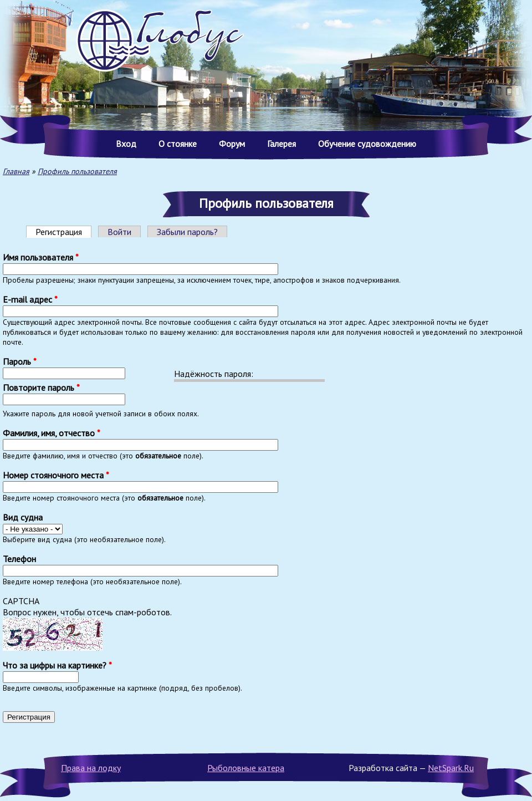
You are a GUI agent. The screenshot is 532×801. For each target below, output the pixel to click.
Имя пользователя (41, 257)
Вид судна (23, 517)
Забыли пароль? (187, 232)
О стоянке (178, 144)
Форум (232, 144)
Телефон (19, 559)
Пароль (20, 361)
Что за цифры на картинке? (57, 665)
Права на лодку (91, 768)
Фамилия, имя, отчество (52, 433)
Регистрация (63, 232)
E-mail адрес (30, 299)
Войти (119, 232)
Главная (16, 171)
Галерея (282, 144)
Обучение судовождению (367, 144)
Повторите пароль (41, 387)
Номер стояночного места (56, 475)
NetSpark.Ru (451, 768)
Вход (126, 144)
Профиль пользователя (77, 171)
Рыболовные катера (246, 768)
